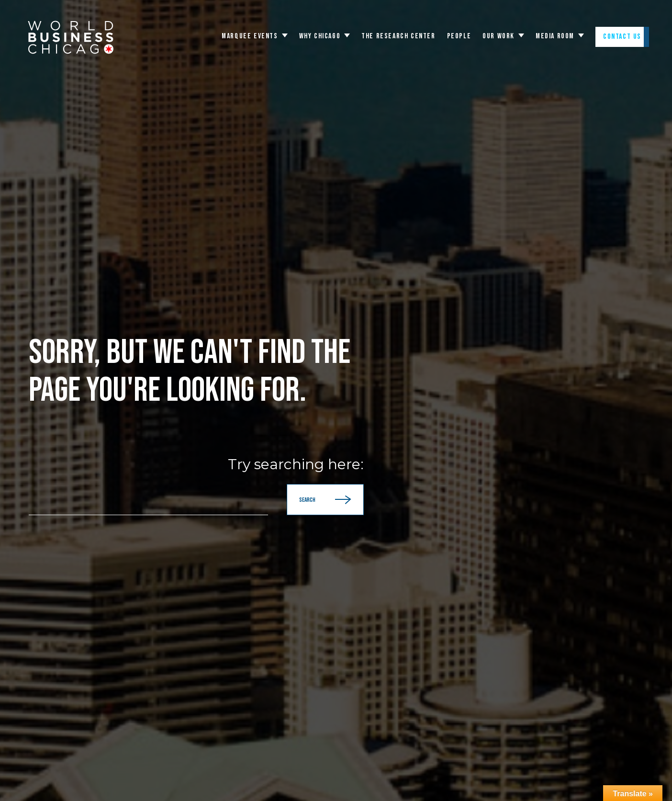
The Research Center (398, 36)
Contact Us (622, 37)
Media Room (555, 36)
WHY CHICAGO (320, 36)
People (459, 36)
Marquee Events (250, 36)
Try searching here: (296, 464)
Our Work (498, 36)
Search (325, 500)
